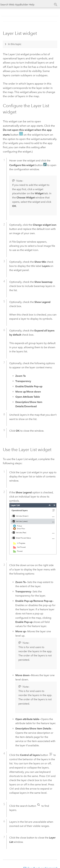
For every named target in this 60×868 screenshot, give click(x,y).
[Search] (56, 5)
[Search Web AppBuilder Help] (27, 5)
